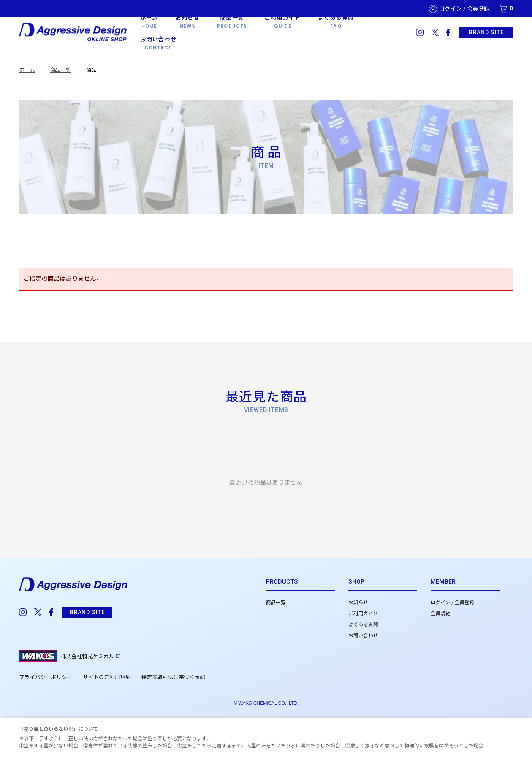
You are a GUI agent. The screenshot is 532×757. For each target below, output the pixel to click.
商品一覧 (60, 70)
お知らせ (358, 603)
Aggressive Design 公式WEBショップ (74, 32)
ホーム (27, 70)
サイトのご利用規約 (107, 677)
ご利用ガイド (363, 614)
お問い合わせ (363, 636)
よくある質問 (363, 625)
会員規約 (440, 614)
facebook (448, 32)
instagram (420, 32)
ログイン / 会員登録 (464, 9)
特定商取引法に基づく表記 (173, 677)
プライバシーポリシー (46, 677)
